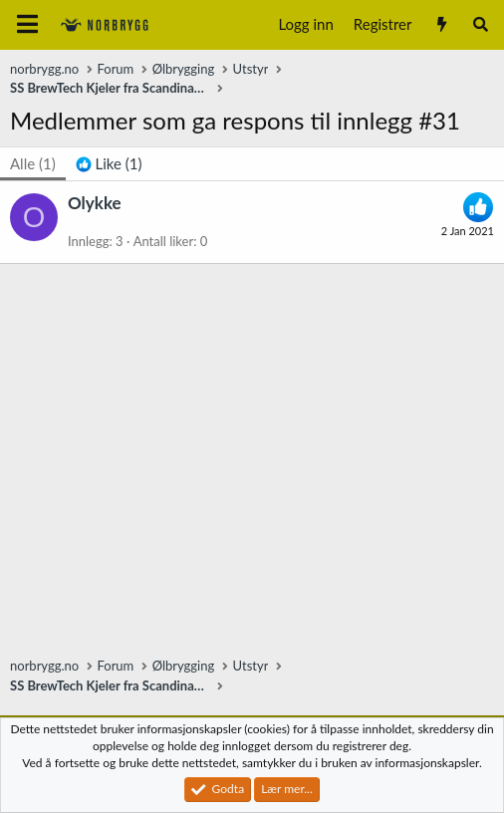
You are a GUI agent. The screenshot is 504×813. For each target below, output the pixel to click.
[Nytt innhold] (441, 24)
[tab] (109, 164)
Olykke (95, 203)
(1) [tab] (33, 163)
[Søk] (481, 24)
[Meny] (27, 25)
